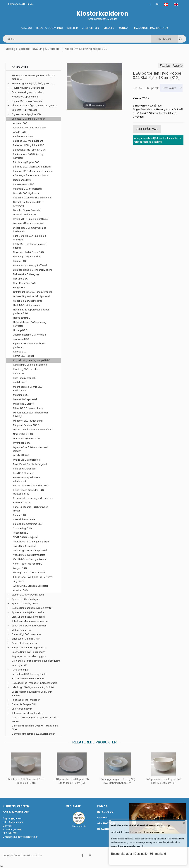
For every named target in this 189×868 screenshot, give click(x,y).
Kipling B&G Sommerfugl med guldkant (29, 345)
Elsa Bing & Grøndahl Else (27, 257)
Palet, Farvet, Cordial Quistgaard (30, 464)
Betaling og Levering (50, 28)
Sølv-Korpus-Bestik (22, 709)
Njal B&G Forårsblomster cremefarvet (33, 430)
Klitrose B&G (20, 352)
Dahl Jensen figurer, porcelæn (27, 92)
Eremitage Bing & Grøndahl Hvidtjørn (32, 270)
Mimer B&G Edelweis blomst (28, 408)
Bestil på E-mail (147, 129)
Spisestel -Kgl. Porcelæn (25, 110)
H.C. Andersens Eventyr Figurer (28, 678)
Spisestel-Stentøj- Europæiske (28, 612)
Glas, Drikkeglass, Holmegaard (28, 617)
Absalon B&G (20, 123)
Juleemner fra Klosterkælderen (28, 713)
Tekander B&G (21, 533)
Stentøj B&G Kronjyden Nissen (28, 595)
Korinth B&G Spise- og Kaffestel (30, 365)
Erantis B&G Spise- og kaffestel (30, 265)
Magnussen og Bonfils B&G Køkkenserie (28, 389)
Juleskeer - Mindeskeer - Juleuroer (30, 621)
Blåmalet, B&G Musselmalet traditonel (33, 171)
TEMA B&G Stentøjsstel (26, 537)
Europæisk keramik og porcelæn (29, 648)
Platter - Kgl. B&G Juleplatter (26, 634)
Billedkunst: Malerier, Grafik (26, 639)
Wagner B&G (20, 568)
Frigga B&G (19, 288)
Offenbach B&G (22, 443)
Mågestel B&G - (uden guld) (28, 421)
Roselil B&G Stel (22, 503)
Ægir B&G (18, 581)
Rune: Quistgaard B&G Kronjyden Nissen (31, 509)
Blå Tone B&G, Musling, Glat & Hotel (32, 167)
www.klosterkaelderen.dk (127, 846)
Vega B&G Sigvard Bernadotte (29, 555)
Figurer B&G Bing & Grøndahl (27, 101)
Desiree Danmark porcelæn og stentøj (32, 608)
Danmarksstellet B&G (24, 215)
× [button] (184, 823)
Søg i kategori (165, 39)
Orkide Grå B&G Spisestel (27, 460)
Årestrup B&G (20, 590)
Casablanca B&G (22, 180)
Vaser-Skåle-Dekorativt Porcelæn (29, 626)
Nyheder (73, 28)
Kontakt (124, 28)
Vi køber (109, 28)
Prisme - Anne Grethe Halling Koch (31, 486)
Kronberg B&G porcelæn (26, 369)
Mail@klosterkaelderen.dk (151, 28)
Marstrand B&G (21, 395)
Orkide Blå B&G (21, 455)
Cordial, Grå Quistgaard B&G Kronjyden (28, 204)
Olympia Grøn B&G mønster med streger (30, 449)
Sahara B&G (19, 515)
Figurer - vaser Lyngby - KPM (26, 114)
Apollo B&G (19, 132)
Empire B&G (19, 261)
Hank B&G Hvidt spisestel (27, 305)
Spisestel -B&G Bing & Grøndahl (39, 49)
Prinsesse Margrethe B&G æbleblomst (27, 479)
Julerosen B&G (21, 339)
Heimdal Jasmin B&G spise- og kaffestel (30, 324)
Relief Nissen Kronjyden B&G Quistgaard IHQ (28, 492)
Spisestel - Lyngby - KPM (25, 604)
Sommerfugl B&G (22, 528)
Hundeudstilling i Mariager (26, 700)
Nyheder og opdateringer (25, 97)
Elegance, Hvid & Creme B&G (28, 252)
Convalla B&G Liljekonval (26, 193)
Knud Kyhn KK (19, 665)
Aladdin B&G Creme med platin (30, 128)
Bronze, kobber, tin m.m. (24, 643)
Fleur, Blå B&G (20, 279)
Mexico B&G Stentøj (24, 404)
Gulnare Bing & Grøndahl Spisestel (31, 296)
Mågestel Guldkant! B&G (26, 425)
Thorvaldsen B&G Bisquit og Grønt (31, 542)
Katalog (26, 28)
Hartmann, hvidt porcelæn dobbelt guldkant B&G (31, 311)
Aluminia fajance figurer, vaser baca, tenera (34, 105)
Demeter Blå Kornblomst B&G (29, 223)
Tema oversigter (20, 670)
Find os (102, 806)
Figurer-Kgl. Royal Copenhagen (28, 88)
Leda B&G (18, 374)
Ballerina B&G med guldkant (28, 141)
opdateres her (157, 832)
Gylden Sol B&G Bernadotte (28, 301)
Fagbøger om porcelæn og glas (29, 656)
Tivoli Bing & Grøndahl (25, 546)
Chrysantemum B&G (24, 184)
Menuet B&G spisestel (25, 399)
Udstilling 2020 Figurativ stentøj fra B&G (33, 687)
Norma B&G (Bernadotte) (26, 438)
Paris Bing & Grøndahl (25, 469)
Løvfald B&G (20, 382)
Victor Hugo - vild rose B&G (28, 564)
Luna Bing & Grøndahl (25, 378)
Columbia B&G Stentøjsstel (28, 189)
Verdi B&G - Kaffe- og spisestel (30, 559)
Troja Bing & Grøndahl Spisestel (30, 550)
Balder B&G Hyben (23, 136)
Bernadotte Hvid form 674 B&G (29, 150)
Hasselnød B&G (22, 318)
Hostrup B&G (20, 330)
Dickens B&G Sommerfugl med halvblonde (30, 230)
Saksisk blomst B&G (24, 519)
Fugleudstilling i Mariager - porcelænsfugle (34, 683)
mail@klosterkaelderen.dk (24, 837)
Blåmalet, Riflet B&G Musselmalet (31, 175)
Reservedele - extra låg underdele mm (33, 498)
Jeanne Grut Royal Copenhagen (29, 652)
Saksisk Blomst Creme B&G (28, 524)
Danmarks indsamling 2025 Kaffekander (33, 734)
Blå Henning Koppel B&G (26, 162)
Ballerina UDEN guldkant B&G (29, 145)
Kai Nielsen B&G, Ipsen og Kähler (29, 674)
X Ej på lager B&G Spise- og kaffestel (33, 577)
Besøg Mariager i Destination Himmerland (139, 854)
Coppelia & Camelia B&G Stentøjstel (32, 198)
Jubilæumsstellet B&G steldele (29, 335)
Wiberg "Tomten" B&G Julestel (29, 573)
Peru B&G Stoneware (24, 473)
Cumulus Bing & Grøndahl (27, 210)
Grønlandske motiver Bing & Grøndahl (33, 292)
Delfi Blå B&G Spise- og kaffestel (31, 219)
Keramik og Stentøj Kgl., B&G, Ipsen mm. (33, 83)
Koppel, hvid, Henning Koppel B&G (86, 49)
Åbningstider (91, 28)
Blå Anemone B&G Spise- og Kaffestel (28, 156)
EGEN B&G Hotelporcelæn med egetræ (30, 246)
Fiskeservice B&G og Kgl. (26, 274)
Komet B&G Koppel (23, 356)
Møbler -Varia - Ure (22, 630)
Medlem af (73, 806)
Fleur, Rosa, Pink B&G (24, 283)
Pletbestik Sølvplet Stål (24, 704)
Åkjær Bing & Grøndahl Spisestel (30, 586)
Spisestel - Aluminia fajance (26, 599)
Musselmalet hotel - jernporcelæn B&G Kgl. (31, 414)
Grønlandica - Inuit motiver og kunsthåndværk (36, 661)
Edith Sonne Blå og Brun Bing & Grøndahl (30, 238)
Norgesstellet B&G (23, 434)
